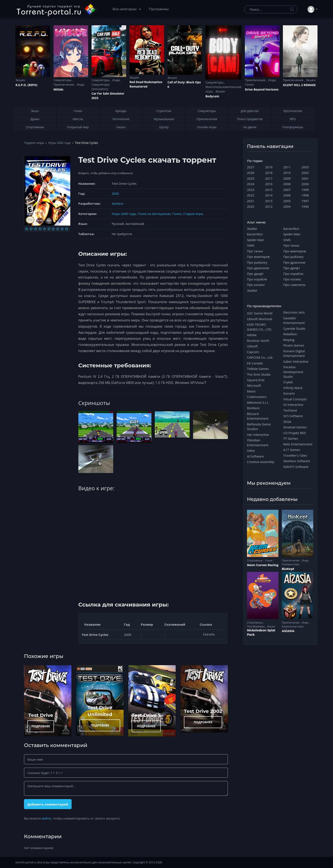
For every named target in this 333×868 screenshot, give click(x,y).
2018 (269, 173)
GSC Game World (260, 313)
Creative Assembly (261, 462)
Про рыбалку (257, 262)
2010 (287, 173)
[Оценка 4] (40, 229)
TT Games (291, 438)
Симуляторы (63, 80)
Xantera (117, 203)
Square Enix (256, 380)
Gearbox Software (297, 461)
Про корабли (257, 279)
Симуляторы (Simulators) (101, 87)
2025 (251, 178)
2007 (287, 190)
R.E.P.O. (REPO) (26, 85)
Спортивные (255, 560)
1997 (305, 201)
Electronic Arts (294, 312)
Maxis (251, 391)
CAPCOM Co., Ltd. (260, 357)
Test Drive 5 (146, 715)
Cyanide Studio (294, 328)
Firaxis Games (294, 345)
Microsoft (254, 385)
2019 (269, 167)
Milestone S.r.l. (258, 402)
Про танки (255, 251)
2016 (269, 184)
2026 (251, 173)
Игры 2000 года (59, 143)
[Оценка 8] (58, 229)
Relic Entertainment (298, 444)
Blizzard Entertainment (258, 416)
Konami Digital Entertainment (294, 353)
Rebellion (290, 334)
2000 (115, 193)
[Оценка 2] (31, 229)
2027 (251, 167)
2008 (287, 184)
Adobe (252, 335)
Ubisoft (252, 346)
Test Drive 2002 (203, 711)
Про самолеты (294, 285)
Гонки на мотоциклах (154, 214)
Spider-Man (256, 240)
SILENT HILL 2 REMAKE (299, 85)
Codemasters (257, 397)
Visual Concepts (295, 399)
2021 (251, 201)
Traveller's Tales (295, 455)
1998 (305, 195)
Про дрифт (255, 274)
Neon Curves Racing (263, 565)
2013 (269, 201)
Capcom (253, 352)
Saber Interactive (296, 361)
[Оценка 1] (27, 229)
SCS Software (293, 416)
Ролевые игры (291, 564)
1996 (305, 206)
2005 (287, 201)
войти (47, 818)
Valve (251, 450)
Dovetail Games (295, 427)
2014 (269, 195)
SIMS (251, 245)
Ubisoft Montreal (260, 319)
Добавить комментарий (48, 804)
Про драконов (258, 268)
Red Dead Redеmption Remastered (146, 84)
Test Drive (41, 715)
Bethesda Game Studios (259, 426)
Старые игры (193, 214)
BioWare (253, 408)
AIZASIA (288, 631)
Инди (80, 85)
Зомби (252, 229)
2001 (305, 178)
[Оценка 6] (49, 229)
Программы (159, 9)
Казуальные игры (293, 626)
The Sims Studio (259, 374)
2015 (269, 190)
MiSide (58, 89)
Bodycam (212, 96)
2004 (287, 206)
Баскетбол (255, 234)
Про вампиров (258, 257)
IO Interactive (293, 405)
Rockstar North (258, 341)
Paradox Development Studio (293, 372)
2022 (251, 195)
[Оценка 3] (36, 229)
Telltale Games (258, 369)
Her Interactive (258, 435)
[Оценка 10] (67, 229)
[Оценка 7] (53, 229)
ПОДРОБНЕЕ (41, 726)
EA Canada (255, 363)
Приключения (64, 85)
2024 (251, 184)
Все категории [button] (125, 9)
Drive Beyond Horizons (262, 89)
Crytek (288, 382)
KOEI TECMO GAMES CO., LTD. (260, 327)
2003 (305, 167)
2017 (269, 178)
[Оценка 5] (44, 229)
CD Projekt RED (295, 433)
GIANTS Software (296, 467)
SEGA (287, 422)
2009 (287, 178)
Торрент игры (34, 143)
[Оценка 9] (62, 229)
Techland (290, 410)
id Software (255, 456)
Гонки (249, 85)
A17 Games (292, 450)
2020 (251, 206)
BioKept (288, 569)
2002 (305, 173)
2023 (251, 190)
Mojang (289, 340)
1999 (305, 190)
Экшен (20, 80)
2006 (287, 195)
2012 (269, 206)
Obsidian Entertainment (258, 442)
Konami (289, 393)
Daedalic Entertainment (294, 320)
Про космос (256, 285)
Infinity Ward (293, 388)
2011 (287, 167)
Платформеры (256, 626)
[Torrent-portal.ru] (57, 9)
